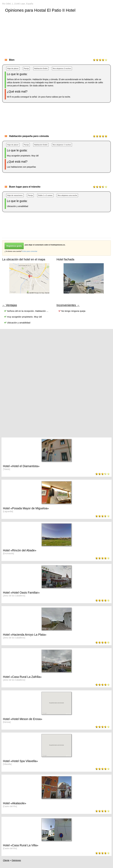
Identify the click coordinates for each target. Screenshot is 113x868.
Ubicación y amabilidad (19, 323)
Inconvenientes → (68, 305)
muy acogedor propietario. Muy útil (24, 317)
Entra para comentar (30, 251)
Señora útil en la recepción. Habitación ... (28, 311)
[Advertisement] (56, 122)
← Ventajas (10, 305)
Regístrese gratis (14, 246)
